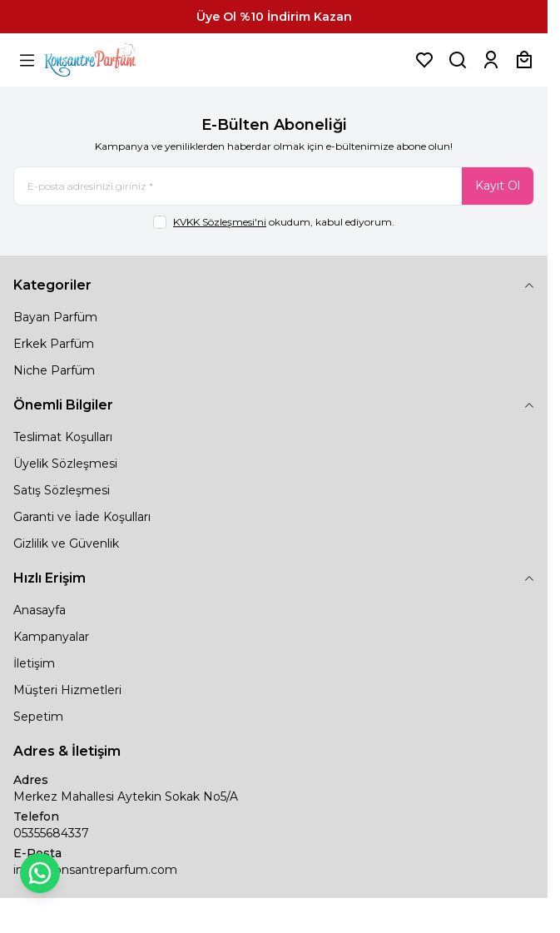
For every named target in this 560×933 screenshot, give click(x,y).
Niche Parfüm (54, 370)
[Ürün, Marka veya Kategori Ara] (458, 60)
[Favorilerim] (424, 60)
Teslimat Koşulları (63, 437)
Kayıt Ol (498, 186)
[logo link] (111, 60)
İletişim (34, 663)
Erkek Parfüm (54, 344)
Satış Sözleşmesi (62, 490)
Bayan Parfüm (55, 317)
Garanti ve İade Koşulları (82, 517)
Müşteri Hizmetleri (67, 690)
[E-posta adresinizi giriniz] (274, 186)
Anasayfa (40, 610)
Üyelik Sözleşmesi (65, 464)
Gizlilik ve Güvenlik (66, 543)
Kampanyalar (51, 637)
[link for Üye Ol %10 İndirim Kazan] (274, 17)
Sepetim (38, 717)
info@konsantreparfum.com (95, 870)
